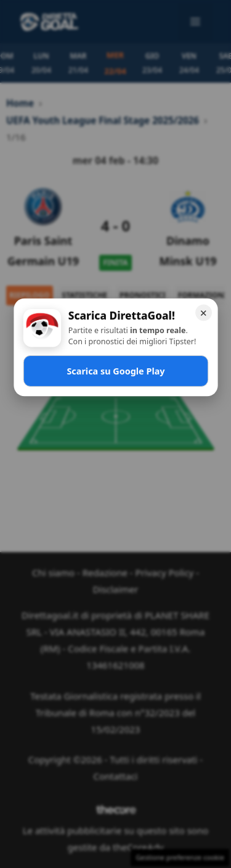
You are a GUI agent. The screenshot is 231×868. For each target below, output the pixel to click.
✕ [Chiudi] (203, 312)
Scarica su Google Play (115, 370)
